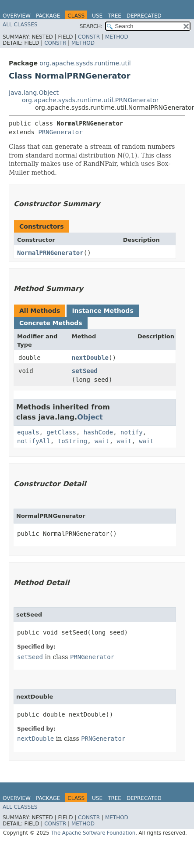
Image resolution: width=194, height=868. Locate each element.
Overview (17, 16)
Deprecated (144, 16)
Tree (115, 16)
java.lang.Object (34, 93)
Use (97, 16)
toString (72, 441)
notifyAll (34, 441)
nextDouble (90, 358)
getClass (61, 432)
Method (117, 37)
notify (132, 432)
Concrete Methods (51, 323)
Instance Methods (102, 311)
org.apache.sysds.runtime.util (85, 63)
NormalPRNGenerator (50, 253)
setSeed (85, 371)
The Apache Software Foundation (93, 833)
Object (90, 417)
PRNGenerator (60, 132)
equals (28, 432)
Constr (89, 37)
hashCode (98, 432)
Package (48, 16)
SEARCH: (91, 26)
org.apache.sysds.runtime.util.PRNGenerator (90, 100)
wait (102, 441)
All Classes (20, 25)
